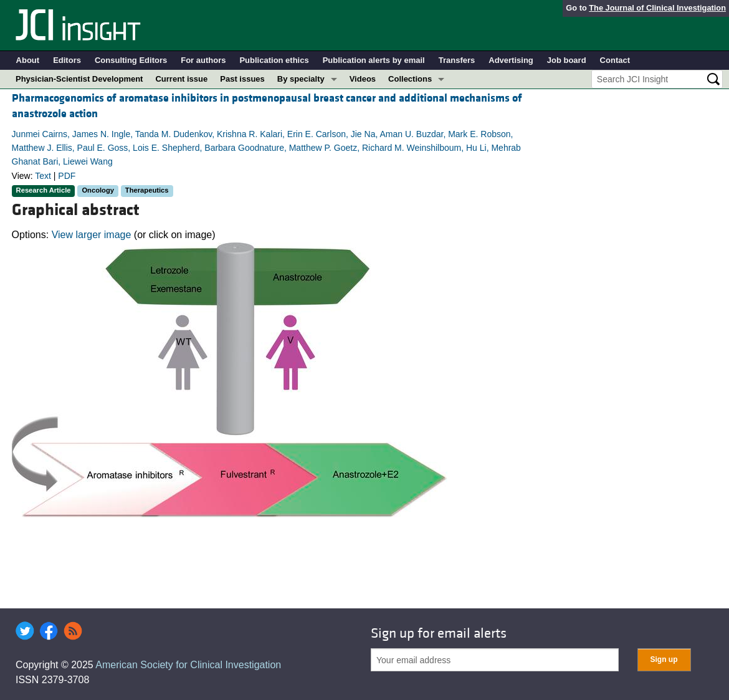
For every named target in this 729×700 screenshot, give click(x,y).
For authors (203, 60)
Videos (363, 79)
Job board (567, 60)
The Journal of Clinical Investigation (657, 8)
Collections (410, 79)
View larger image (92, 235)
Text (43, 176)
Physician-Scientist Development (79, 79)
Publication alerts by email (374, 60)
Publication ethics (274, 60)
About (28, 60)
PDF (67, 176)
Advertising (511, 60)
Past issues (242, 79)
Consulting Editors (131, 60)
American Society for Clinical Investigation (188, 665)
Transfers (457, 60)
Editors (67, 60)
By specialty (301, 79)
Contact (615, 60)
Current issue (181, 79)
